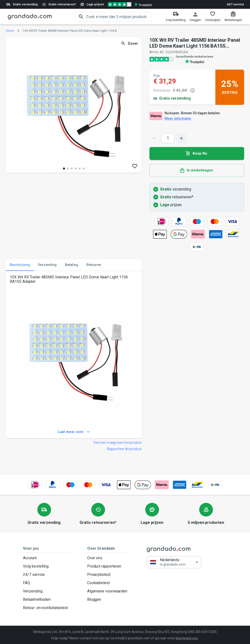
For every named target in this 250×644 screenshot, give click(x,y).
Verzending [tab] (47, 265)
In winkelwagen (197, 170)
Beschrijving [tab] (20, 265)
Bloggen (107, 599)
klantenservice (187, 638)
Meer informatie (178, 118)
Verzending (45, 591)
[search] (119, 17)
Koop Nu (197, 153)
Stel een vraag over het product (118, 442)
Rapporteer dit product (124, 449)
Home (10, 31)
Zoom (130, 44)
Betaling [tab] (72, 265)
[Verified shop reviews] (130, 4)
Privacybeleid (107, 574)
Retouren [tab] (94, 265)
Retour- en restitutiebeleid (45, 608)
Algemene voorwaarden (107, 591)
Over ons (107, 558)
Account (45, 558)
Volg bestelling (45, 566)
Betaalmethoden (45, 599)
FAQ (45, 583)
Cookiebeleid (107, 583)
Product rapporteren (107, 566)
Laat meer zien (74, 432)
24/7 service (235, 4)
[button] (174, 562)
